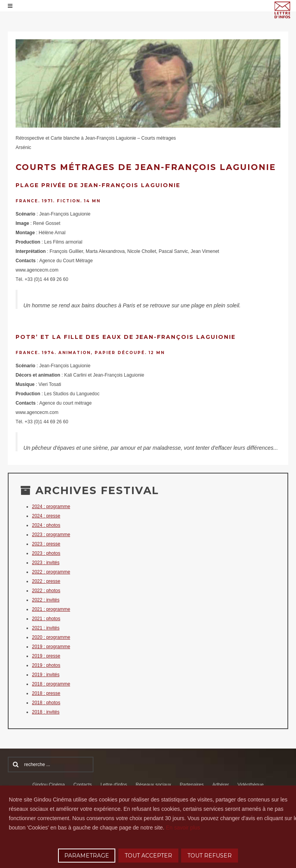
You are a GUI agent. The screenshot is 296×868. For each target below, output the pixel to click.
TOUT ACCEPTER (148, 856)
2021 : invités (46, 628)
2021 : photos (46, 619)
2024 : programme (51, 507)
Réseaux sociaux (153, 785)
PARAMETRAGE (87, 856)
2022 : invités (46, 600)
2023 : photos (46, 553)
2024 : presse (46, 516)
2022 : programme (51, 572)
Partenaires (192, 785)
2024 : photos (46, 525)
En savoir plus (183, 828)
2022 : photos (46, 591)
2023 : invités (46, 563)
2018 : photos (46, 703)
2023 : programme (51, 535)
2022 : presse (46, 581)
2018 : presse (46, 693)
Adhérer (221, 785)
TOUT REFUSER (210, 856)
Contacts (83, 785)
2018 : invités (46, 712)
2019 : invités (46, 675)
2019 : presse (46, 656)
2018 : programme (51, 684)
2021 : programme (51, 609)
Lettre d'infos (114, 785)
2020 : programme (51, 637)
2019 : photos (46, 665)
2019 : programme (51, 647)
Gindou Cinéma (48, 785)
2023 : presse (46, 544)
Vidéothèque (251, 785)
